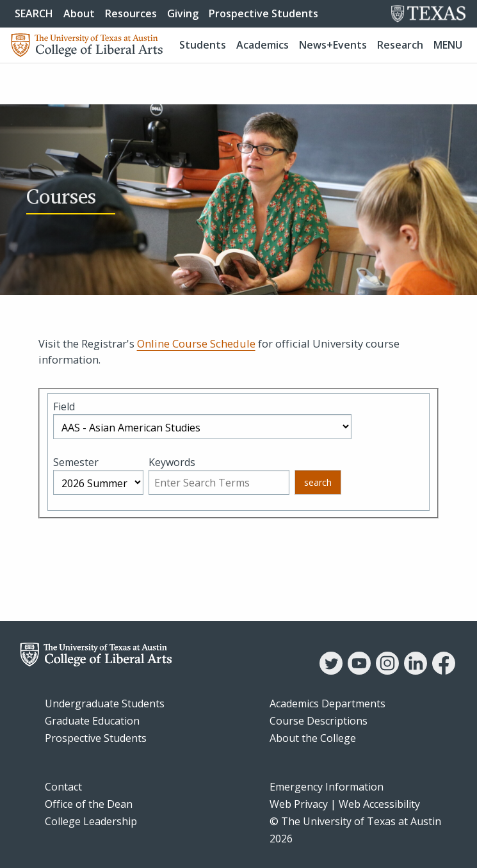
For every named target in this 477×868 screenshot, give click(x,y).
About (79, 13)
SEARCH (34, 13)
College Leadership (91, 821)
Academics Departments (327, 703)
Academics (263, 45)
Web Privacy (299, 804)
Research (400, 45)
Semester (76, 462)
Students (203, 45)
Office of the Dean (89, 804)
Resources (131, 13)
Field (64, 406)
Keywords (172, 462)
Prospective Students (263, 13)
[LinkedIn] (416, 671)
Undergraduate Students (105, 703)
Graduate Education (92, 721)
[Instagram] (387, 671)
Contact (63, 787)
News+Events (333, 45)
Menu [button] (448, 45)
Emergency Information (327, 787)
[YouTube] (359, 671)
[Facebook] (444, 671)
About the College (313, 738)
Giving (183, 13)
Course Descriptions (319, 721)
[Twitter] (331, 671)
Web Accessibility (379, 804)
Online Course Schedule (196, 343)
